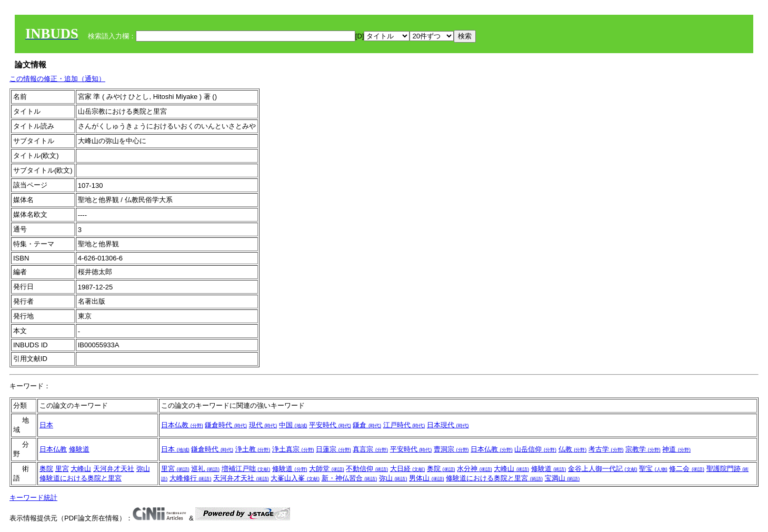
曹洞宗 (451, 449)
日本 (46, 425)
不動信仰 (367, 469)
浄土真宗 (293, 449)
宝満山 (562, 478)
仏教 (573, 449)
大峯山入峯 (295, 478)
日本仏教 (182, 425)
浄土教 (253, 449)
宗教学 (643, 449)
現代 (263, 425)
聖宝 (653, 469)
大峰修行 (191, 478)
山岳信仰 (535, 449)
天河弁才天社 (114, 469)
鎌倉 (367, 425)
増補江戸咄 (246, 469)
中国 (293, 425)
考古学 (606, 449)
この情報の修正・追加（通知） (57, 79)
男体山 (427, 478)
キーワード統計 (33, 498)
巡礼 (205, 469)
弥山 (143, 469)
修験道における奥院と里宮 (81, 478)
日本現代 (448, 425)
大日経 (408, 469)
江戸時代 (404, 425)
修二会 (687, 469)
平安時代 (330, 425)
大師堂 (327, 469)
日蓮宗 (333, 449)
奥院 (46, 469)
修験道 (79, 449)
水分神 (475, 469)
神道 (676, 449)
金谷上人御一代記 (603, 469)
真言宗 (370, 449)
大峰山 (81, 469)
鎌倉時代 (226, 425)
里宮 (62, 469)
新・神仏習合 (350, 478)
